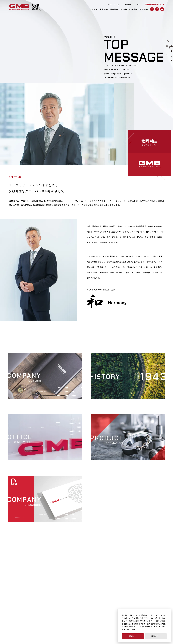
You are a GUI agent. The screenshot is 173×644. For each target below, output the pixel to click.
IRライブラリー (121, 588)
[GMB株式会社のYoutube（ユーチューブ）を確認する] (162, 9)
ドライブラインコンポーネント (91, 592)
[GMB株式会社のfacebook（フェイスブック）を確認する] (157, 9)
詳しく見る (131, 629)
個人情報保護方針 (40, 624)
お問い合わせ (149, 606)
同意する (133, 636)
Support (128, 5)
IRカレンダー (120, 592)
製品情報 (114, 9)
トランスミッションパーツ (90, 588)
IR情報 (124, 9)
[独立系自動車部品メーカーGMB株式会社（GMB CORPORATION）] (19, 7)
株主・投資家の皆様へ (123, 595)
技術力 (82, 607)
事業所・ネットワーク (17, 464)
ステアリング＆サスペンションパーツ (94, 595)
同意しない (156, 636)
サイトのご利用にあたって (20, 624)
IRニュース (119, 581)
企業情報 (104, 9)
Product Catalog (113, 5)
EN (138, 5)
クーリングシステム (87, 581)
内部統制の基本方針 (151, 581)
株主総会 (118, 607)
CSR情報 (133, 9)
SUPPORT (26, 598)
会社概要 (10, 402)
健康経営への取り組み (152, 592)
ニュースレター (59, 581)
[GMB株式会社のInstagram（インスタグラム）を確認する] (152, 9)
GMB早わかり (120, 599)
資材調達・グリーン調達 (153, 588)
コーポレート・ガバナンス (154, 584)
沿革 (96, 402)
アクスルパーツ (85, 599)
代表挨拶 (56, 594)
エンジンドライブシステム (90, 584)
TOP (106, 66)
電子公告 (118, 603)
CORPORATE (118, 66)
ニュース (93, 9)
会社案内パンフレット (17, 525)
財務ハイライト (121, 584)
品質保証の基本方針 (87, 603)
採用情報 (144, 9)
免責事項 (53, 624)
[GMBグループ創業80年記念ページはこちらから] (36, 7)
